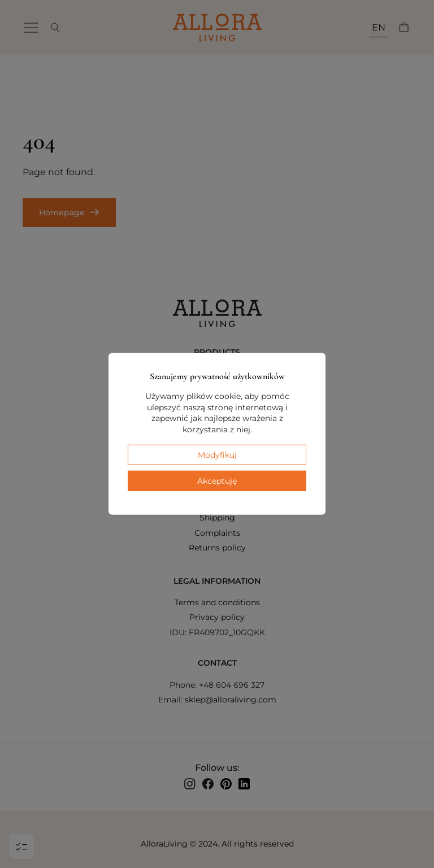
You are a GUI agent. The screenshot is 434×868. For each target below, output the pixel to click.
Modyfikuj (217, 454)
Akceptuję (217, 481)
